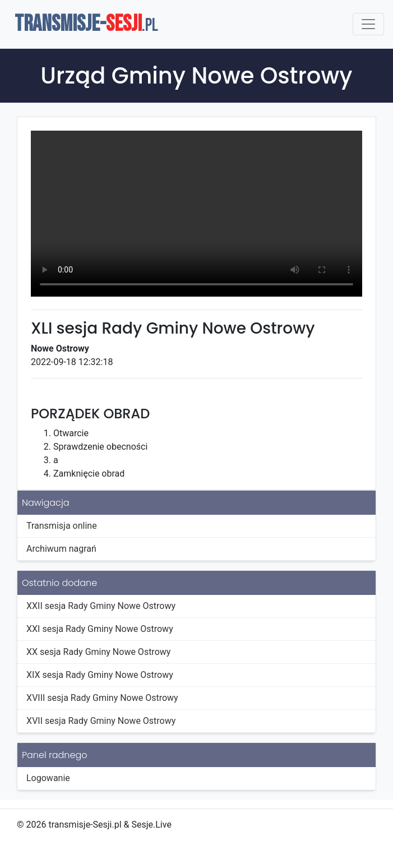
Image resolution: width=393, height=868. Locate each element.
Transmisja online (62, 526)
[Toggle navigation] (368, 24)
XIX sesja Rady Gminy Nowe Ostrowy (100, 675)
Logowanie (48, 778)
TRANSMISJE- (86, 24)
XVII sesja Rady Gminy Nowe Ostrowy (101, 721)
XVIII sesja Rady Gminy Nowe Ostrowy (102, 698)
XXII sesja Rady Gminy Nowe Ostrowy (101, 606)
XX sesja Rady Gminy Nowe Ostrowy (98, 652)
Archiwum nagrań (61, 549)
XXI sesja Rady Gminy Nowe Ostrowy (100, 629)
